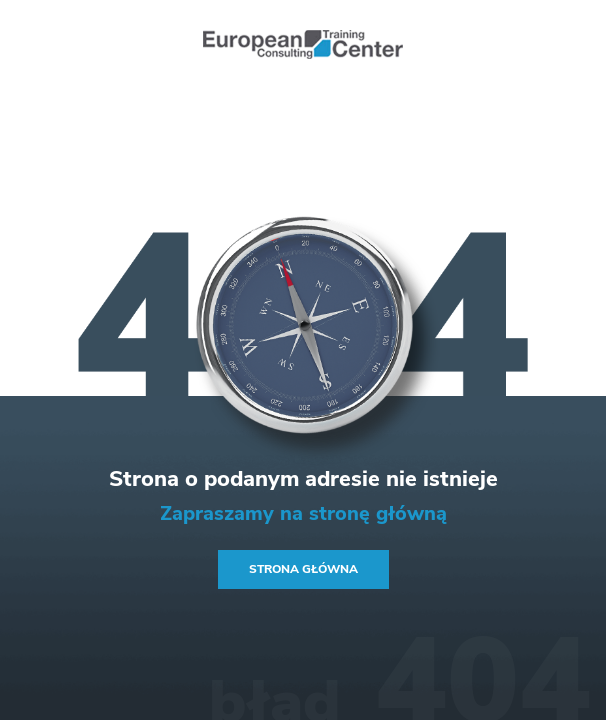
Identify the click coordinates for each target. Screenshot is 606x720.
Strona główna (303, 569)
